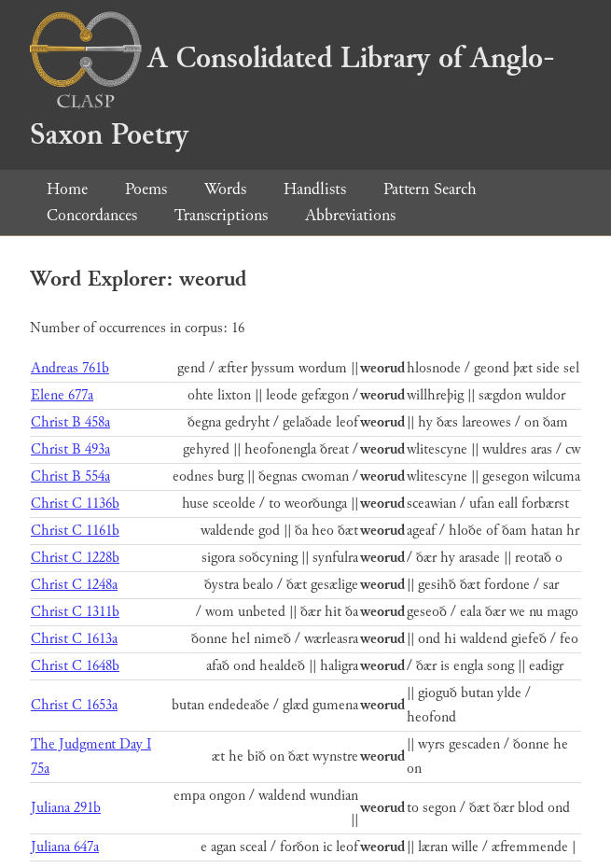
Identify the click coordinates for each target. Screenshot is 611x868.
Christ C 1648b (75, 666)
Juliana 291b (66, 808)
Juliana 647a (65, 847)
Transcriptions (221, 215)
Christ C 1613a (74, 639)
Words (225, 189)
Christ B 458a (70, 422)
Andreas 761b (70, 368)
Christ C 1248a (74, 585)
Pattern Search (430, 189)
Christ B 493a (70, 449)
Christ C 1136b (75, 504)
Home (67, 189)
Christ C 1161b (75, 531)
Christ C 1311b (75, 612)
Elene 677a (62, 395)
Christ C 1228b (75, 558)
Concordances (92, 215)
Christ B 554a (70, 476)
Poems (146, 189)
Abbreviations (350, 215)
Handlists (315, 189)
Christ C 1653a (74, 705)
